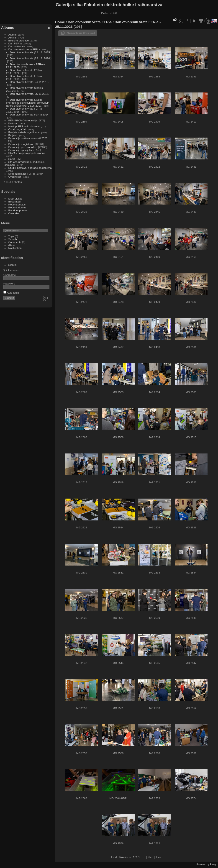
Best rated (15, 201)
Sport (12, 159)
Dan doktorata (17, 46)
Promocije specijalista (21, 150)
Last (159, 857)
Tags (11, 236)
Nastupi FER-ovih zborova (24, 126)
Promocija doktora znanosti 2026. (28, 138)
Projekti (13, 135)
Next (151, 857)
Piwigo (214, 864)
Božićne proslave (19, 40)
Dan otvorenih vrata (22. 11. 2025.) (31, 52)
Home (60, 22)
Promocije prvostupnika (22, 147)
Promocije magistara (21, 144)
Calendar (14, 213)
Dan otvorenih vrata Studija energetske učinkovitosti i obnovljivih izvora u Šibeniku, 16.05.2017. (28, 103)
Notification (15, 248)
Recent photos (17, 204)
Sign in (13, 265)
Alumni (13, 35)
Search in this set (81, 33)
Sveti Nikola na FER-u (22, 174)
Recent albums (17, 207)
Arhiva (12, 37)
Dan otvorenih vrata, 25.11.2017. (29, 94)
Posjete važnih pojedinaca (24, 132)
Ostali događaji (17, 129)
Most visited (15, 198)
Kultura (13, 123)
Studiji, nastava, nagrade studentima (30, 168)
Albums (8, 27)
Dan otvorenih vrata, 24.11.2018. (29, 82)
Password (9, 283)
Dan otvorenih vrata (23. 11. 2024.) (31, 58)
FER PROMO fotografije (23, 120)
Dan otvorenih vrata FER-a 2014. (30, 114)
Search (13, 239)
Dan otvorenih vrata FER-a (24, 49)
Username (10, 275)
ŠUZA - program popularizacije (27, 153)
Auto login (11, 293)
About (12, 245)
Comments (15, 242)
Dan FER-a (15, 43)
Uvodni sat (15, 177)
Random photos (18, 210)
